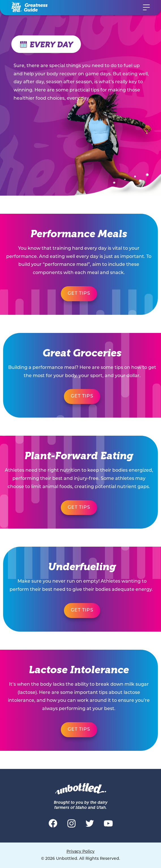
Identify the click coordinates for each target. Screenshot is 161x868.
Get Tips (79, 294)
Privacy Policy (80, 852)
